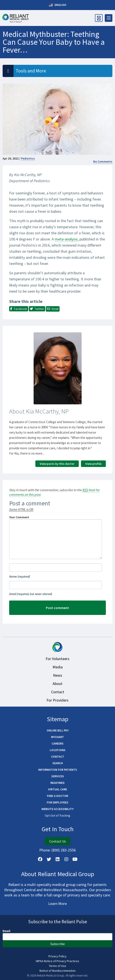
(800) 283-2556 (64, 850)
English (58, 5)
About (58, 684)
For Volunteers (58, 659)
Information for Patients (58, 770)
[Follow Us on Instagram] (66, 859)
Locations (58, 750)
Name (20, 577)
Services (58, 776)
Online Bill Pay (58, 730)
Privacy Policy (58, 956)
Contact (58, 692)
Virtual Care (58, 789)
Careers (58, 743)
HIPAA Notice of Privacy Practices (58, 961)
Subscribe (58, 944)
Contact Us (58, 841)
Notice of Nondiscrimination (58, 971)
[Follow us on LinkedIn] (58, 859)
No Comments (103, 161)
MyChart (58, 737)
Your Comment (19, 517)
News (58, 675)
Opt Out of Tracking (58, 815)
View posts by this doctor (57, 464)
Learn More (58, 904)
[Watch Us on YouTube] (75, 859)
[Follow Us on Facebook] (40, 859)
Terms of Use (58, 966)
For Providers (58, 700)
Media (58, 667)
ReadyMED (58, 783)
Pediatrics (28, 158)
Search (58, 763)
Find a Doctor (58, 796)
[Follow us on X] (49, 859)
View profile (93, 464)
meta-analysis (66, 239)
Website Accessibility (58, 809)
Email (31, 594)
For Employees (58, 802)
